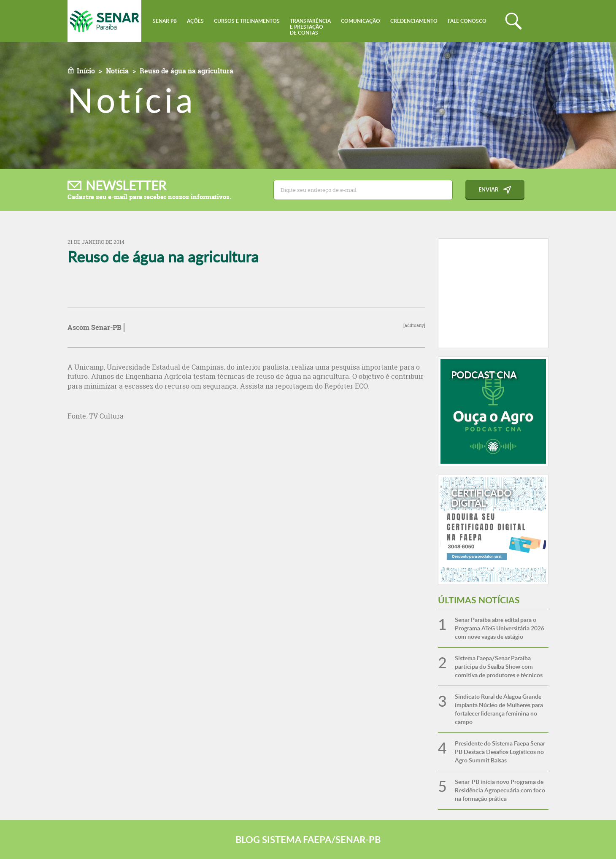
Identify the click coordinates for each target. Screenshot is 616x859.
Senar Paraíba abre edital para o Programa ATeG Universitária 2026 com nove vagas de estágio (500, 628)
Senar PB (165, 21)
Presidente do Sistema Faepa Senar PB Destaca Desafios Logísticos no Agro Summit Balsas (500, 752)
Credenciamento (414, 21)
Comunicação (361, 21)
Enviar (488, 189)
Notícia (117, 71)
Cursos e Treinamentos (247, 21)
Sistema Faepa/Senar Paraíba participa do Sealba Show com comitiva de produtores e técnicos (499, 666)
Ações (195, 21)
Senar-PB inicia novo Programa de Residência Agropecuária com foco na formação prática (500, 790)
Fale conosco (467, 21)
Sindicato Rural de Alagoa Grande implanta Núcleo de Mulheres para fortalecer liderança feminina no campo (499, 709)
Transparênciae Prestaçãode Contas (310, 27)
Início (86, 71)
